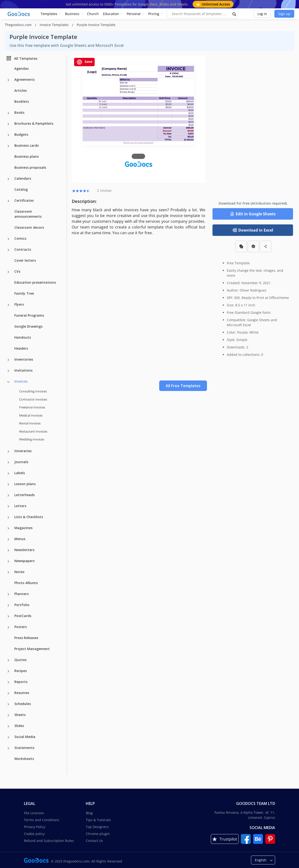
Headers (21, 348)
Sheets (20, 715)
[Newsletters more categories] (8, 550)
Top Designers (97, 827)
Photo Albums (26, 583)
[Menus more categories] (8, 539)
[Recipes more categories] (8, 671)
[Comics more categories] (8, 239)
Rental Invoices (30, 423)
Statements (24, 748)
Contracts (23, 249)
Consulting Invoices (33, 391)
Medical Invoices (31, 415)
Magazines (23, 528)
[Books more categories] (8, 113)
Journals (21, 462)
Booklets (22, 101)
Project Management (32, 649)
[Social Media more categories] (8, 737)
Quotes (20, 660)
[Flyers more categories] (8, 305)
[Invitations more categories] (8, 371)
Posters (21, 627)
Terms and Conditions (42, 820)
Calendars (23, 178)
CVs (17, 271)
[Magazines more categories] (8, 528)
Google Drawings (28, 326)
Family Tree (24, 293)
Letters (20, 506)
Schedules (23, 704)
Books (19, 112)
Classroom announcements (28, 214)
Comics (20, 238)
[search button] (234, 14)
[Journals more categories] (8, 462)
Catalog (21, 189)
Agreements (24, 79)
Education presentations (35, 282)
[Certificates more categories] (8, 201)
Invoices (21, 381)
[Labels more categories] (8, 473)
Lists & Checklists (29, 517)
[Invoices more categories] (8, 382)
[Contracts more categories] (8, 250)
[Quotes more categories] (8, 660)
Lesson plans (25, 484)
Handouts (23, 337)
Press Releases (26, 638)
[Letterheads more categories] (8, 495)
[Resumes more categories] (8, 693)
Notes (19, 572)
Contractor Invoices (33, 399)
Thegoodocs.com (19, 25)
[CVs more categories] (8, 272)
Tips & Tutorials (98, 820)
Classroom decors (29, 227)
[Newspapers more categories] (8, 561)
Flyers (19, 304)
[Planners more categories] (8, 594)
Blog (89, 813)
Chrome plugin (98, 834)
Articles (21, 90)
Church (93, 14)
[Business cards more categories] (8, 146)
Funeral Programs (29, 315)
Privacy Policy (35, 827)
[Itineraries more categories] (8, 451)
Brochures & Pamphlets (34, 123)
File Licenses (34, 813)
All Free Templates (183, 386)
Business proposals (30, 167)
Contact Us (94, 841)
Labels (20, 473)
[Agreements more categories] (8, 80)
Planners (22, 594)
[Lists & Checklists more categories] (8, 517)
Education (111, 14)
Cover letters (25, 260)
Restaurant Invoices (33, 431)
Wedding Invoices (32, 439)
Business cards (27, 145)
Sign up (284, 14)
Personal (134, 14)
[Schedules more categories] (8, 704)
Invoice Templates (55, 25)
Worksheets (24, 759)
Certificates (24, 200)
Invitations (23, 370)
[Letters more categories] (8, 506)
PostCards (23, 616)
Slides (19, 726)
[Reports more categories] (8, 682)
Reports (21, 682)
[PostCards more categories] (8, 616)
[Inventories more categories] (8, 360)
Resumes (22, 693)
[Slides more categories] (8, 726)
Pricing (154, 14)
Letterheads (24, 495)
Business (72, 14)
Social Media (25, 737)
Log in (262, 14)
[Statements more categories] (8, 748)
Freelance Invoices (32, 407)
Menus (20, 539)
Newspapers (24, 561)
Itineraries (23, 451)
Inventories (24, 359)
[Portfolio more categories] (8, 605)
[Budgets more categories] (8, 135)
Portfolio (22, 605)
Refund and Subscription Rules (49, 841)
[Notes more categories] (8, 572)
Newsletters (24, 550)
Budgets (21, 134)
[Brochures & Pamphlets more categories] (8, 124)
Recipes (21, 671)
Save (84, 62)
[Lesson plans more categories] (8, 484)
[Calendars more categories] (8, 179)
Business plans (27, 156)
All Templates (22, 58)
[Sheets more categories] (8, 715)
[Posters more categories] (8, 627)
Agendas (22, 68)
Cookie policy (34, 834)
